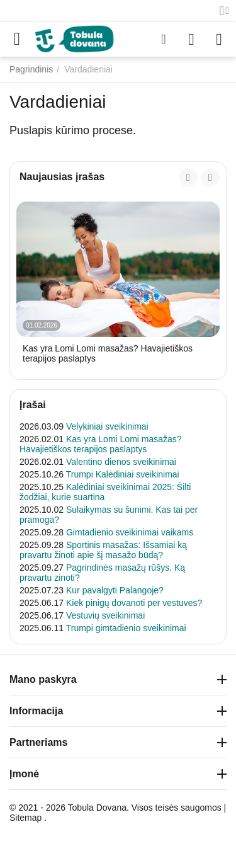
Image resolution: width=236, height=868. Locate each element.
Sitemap (25, 818)
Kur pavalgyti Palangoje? (115, 590)
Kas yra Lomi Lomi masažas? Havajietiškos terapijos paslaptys (108, 353)
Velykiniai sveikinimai (107, 426)
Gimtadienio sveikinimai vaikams (130, 532)
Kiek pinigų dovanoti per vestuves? (134, 603)
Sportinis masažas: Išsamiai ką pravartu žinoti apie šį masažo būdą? (103, 550)
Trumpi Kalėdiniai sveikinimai (123, 474)
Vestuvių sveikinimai (105, 615)
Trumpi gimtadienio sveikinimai (126, 628)
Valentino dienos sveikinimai (121, 462)
